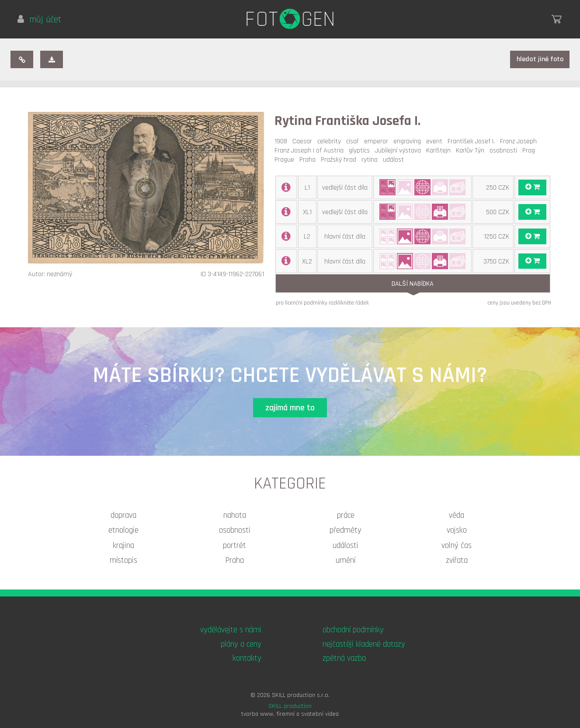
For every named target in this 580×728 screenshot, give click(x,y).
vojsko (457, 530)
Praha (309, 160)
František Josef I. (473, 141)
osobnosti (505, 151)
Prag (530, 151)
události (346, 546)
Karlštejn (440, 151)
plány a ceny (241, 644)
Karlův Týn (472, 151)
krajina (123, 546)
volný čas (457, 546)
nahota (235, 515)
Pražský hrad (340, 160)
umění (346, 560)
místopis (123, 560)
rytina (371, 160)
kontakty (247, 658)
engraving (409, 141)
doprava (123, 515)
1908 (283, 141)
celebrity (331, 141)
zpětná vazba (344, 658)
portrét (234, 546)
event (436, 141)
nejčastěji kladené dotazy (364, 644)
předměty (346, 530)
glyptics (361, 151)
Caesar (304, 141)
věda (457, 515)
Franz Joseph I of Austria (311, 151)
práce (346, 515)
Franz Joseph (520, 141)
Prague (286, 160)
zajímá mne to (290, 408)
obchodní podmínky (353, 630)
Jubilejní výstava (400, 151)
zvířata (457, 560)
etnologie (123, 530)
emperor (378, 141)
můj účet (39, 20)
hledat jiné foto (540, 59)
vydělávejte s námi (231, 630)
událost (395, 160)
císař (354, 141)
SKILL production (290, 706)
